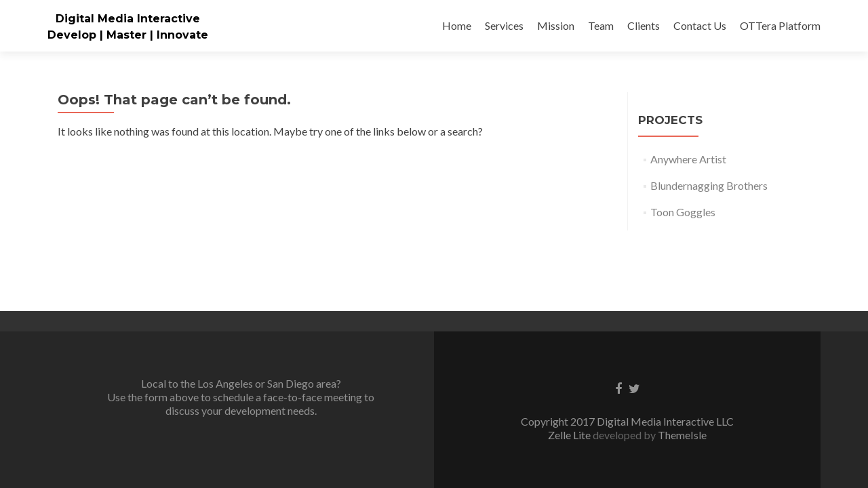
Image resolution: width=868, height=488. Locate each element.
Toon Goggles (683, 212)
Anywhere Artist (688, 159)
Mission (556, 25)
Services (504, 25)
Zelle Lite (570, 354)
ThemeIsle (682, 354)
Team (601, 25)
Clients (644, 25)
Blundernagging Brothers (709, 185)
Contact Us (700, 25)
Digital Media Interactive (128, 19)
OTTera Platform (780, 25)
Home (457, 25)
